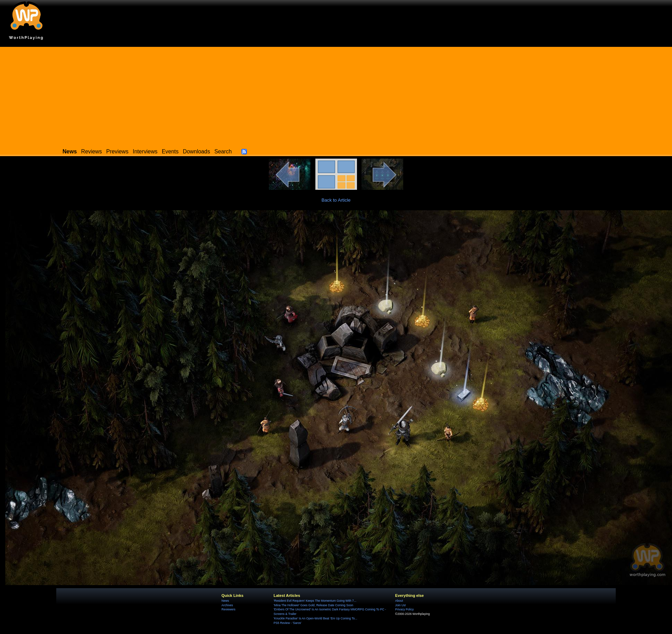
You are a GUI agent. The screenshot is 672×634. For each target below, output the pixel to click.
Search (223, 151)
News (225, 601)
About (399, 601)
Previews (117, 151)
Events (170, 151)
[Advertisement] (336, 95)
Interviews (145, 151)
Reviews (92, 151)
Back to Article (336, 200)
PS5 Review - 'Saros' (288, 623)
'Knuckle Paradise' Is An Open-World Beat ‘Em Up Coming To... (316, 618)
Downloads (197, 151)
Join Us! (401, 605)
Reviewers (229, 609)
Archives (227, 605)
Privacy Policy (404, 609)
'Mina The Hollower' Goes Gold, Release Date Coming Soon (313, 605)
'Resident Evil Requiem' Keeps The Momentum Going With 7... (315, 601)
